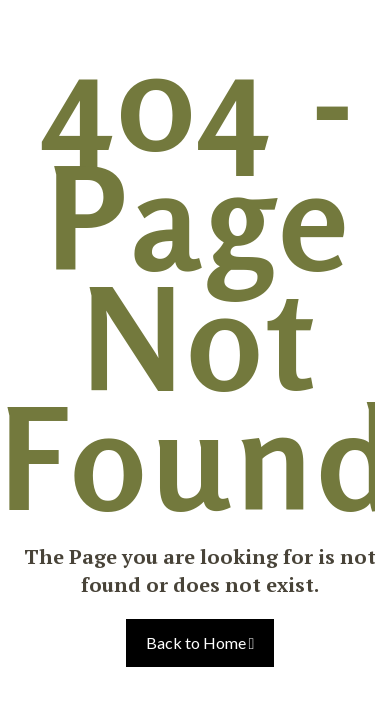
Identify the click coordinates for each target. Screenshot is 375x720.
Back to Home (200, 642)
